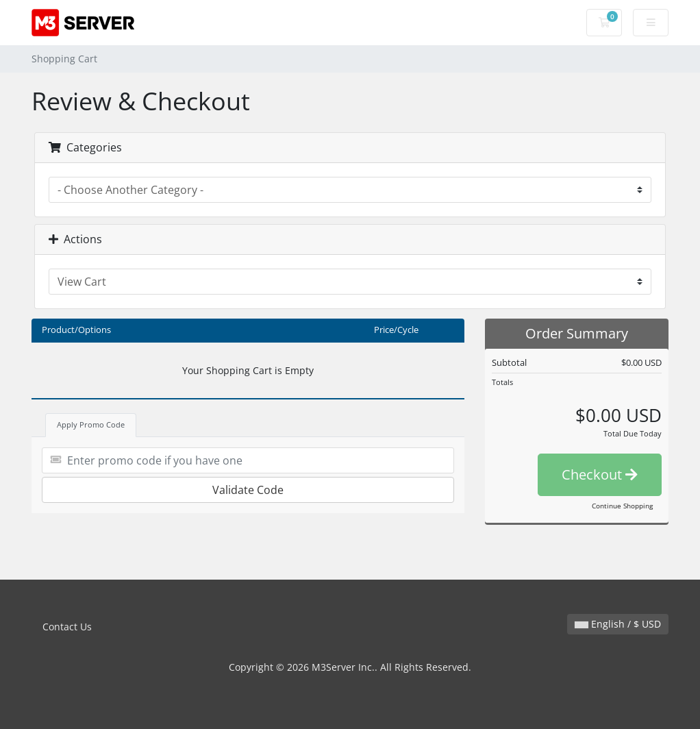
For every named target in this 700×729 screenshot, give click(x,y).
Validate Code (248, 490)
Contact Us (67, 627)
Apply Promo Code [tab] (91, 424)
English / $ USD (618, 624)
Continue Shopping (622, 506)
